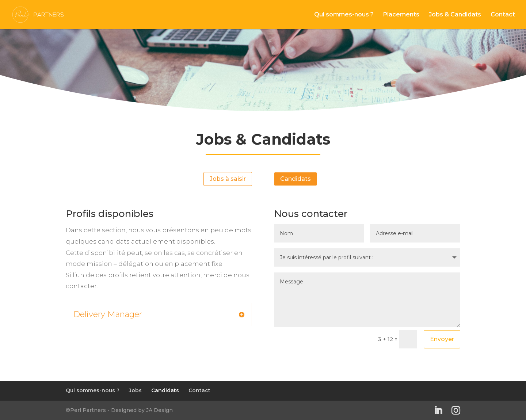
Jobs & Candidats (455, 15)
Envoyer (442, 339)
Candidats (296, 179)
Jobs (135, 390)
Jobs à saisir (228, 179)
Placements (401, 15)
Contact (503, 15)
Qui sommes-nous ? (344, 15)
